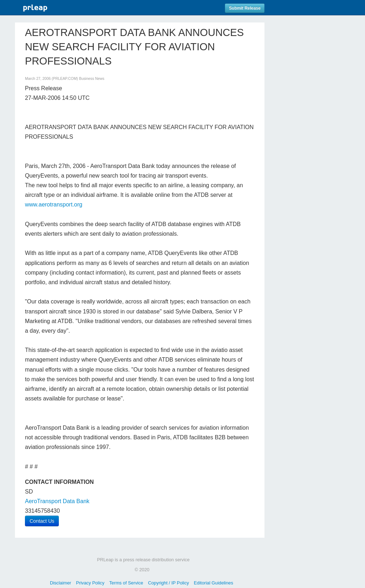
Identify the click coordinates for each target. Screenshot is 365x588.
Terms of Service (126, 583)
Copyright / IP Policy (168, 583)
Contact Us (42, 521)
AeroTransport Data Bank (57, 501)
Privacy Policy (90, 583)
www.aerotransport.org (54, 204)
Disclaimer (61, 583)
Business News (92, 79)
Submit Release (245, 8)
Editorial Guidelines (214, 583)
